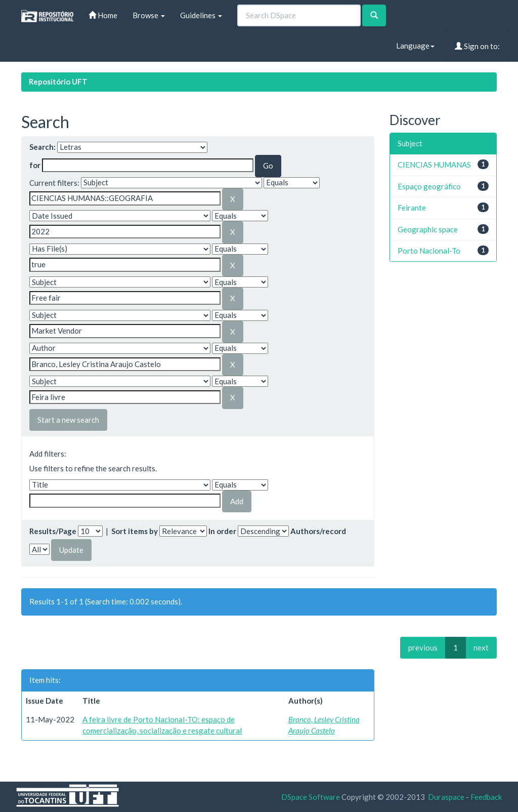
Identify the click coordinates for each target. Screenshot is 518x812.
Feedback (486, 797)
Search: (42, 147)
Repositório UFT (58, 82)
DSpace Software (311, 797)
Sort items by (135, 531)
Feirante (412, 208)
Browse (149, 15)
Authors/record (318, 531)
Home (103, 15)
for (35, 165)
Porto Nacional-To (429, 251)
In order (222, 531)
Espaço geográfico (429, 186)
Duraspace (446, 797)
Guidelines (201, 15)
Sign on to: (477, 46)
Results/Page (53, 531)
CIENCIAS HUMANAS (434, 165)
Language (415, 46)
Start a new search (68, 420)
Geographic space (428, 229)
